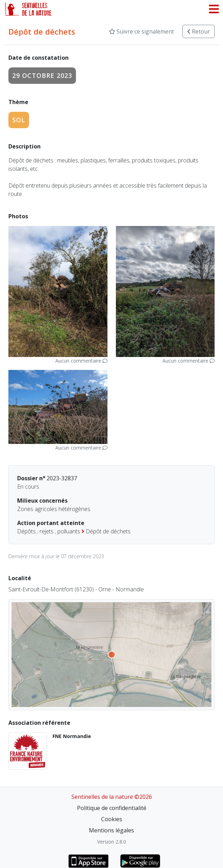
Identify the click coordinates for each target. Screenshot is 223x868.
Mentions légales (111, 830)
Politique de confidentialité (112, 808)
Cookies (112, 819)
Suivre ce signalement (141, 31)
